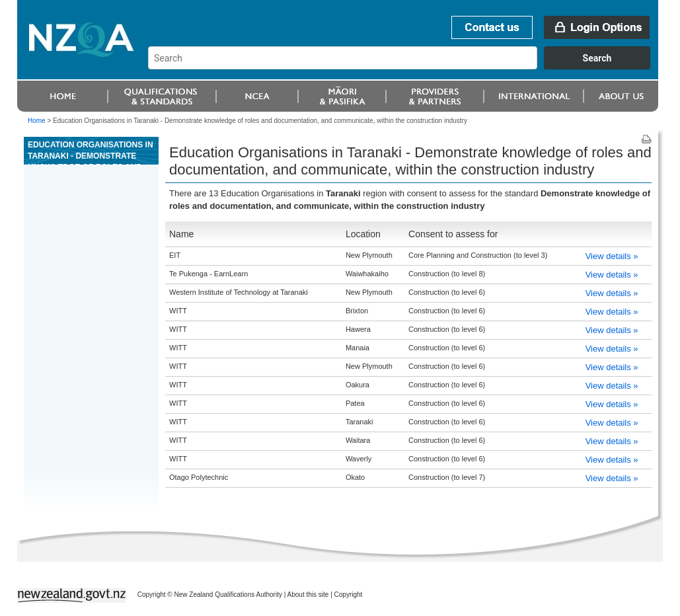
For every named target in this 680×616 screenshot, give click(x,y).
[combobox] (405, 66)
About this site (308, 595)
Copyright (349, 595)
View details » (612, 256)
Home (37, 121)
